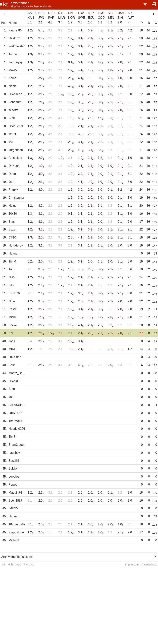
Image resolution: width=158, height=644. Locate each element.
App (19, 565)
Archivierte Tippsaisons (17, 557)
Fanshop (29, 565)
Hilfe (11, 565)
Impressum (132, 565)
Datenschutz (149, 565)
